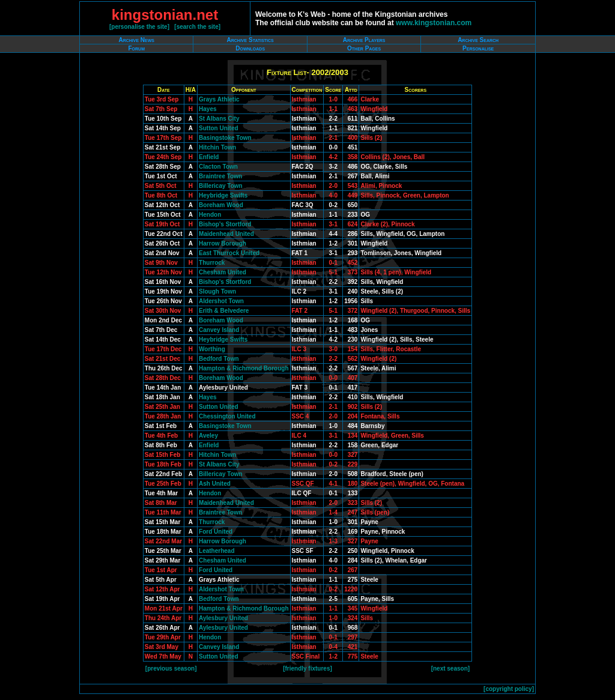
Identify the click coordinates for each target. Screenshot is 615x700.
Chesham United (223, 272)
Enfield (209, 157)
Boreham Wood (221, 205)
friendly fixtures (307, 668)
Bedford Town (219, 359)
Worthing (212, 349)
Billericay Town (221, 186)
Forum (136, 48)
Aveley (208, 436)
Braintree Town (220, 176)
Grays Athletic (219, 99)
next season (450, 668)
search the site (198, 27)
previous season (171, 668)
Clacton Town (218, 167)
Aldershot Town (221, 301)
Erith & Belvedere (224, 311)
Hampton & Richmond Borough (244, 368)
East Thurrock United (229, 253)
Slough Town (217, 291)
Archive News (136, 40)
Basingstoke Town (225, 138)
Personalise (478, 48)
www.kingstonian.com (434, 23)
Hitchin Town (217, 147)
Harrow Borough (223, 243)
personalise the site (139, 27)
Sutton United (219, 128)
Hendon (210, 215)
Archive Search (478, 40)
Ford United (216, 532)
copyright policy (508, 689)
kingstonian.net (165, 15)
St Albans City (219, 119)
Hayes (208, 109)
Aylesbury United (223, 618)
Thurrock (212, 263)
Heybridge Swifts (223, 195)
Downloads (250, 48)
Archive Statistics (250, 40)
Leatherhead (217, 551)
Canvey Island (219, 330)
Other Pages (364, 48)
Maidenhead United (226, 234)
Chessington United (227, 416)
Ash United (215, 484)
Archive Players (364, 40)
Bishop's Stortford (225, 224)
